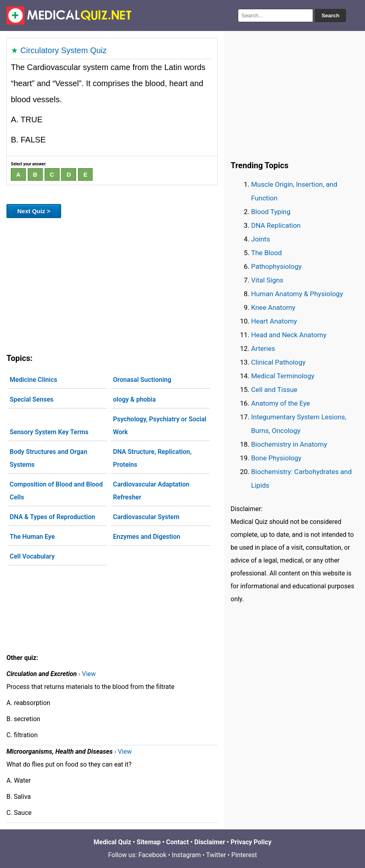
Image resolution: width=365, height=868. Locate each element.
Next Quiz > (34, 211)
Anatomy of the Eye (280, 403)
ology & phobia (134, 399)
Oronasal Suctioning (142, 380)
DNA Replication (276, 225)
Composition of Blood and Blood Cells (56, 491)
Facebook (152, 855)
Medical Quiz (112, 842)
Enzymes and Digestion (147, 537)
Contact (177, 842)
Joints (261, 239)
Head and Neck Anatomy (289, 335)
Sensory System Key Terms (49, 432)
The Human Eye (32, 537)
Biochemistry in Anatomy (289, 444)
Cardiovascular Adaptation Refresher (151, 491)
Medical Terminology (283, 376)
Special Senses (32, 399)
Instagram (186, 855)
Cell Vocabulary (32, 556)
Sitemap (149, 842)
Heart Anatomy (274, 321)
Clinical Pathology (278, 362)
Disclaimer (210, 842)
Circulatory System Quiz (64, 50)
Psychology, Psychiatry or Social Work (160, 426)
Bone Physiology (276, 458)
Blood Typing (271, 212)
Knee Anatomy (273, 307)
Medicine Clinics (33, 380)
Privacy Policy (251, 842)
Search (330, 15)
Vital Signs (267, 280)
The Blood (266, 253)
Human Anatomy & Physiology (297, 294)
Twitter (216, 855)
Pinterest (244, 855)
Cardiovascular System (146, 517)
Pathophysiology (276, 266)
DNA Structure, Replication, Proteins (152, 458)
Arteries (263, 348)
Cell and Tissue (274, 390)
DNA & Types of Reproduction (52, 517)
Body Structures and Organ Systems (48, 458)
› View (87, 674)
